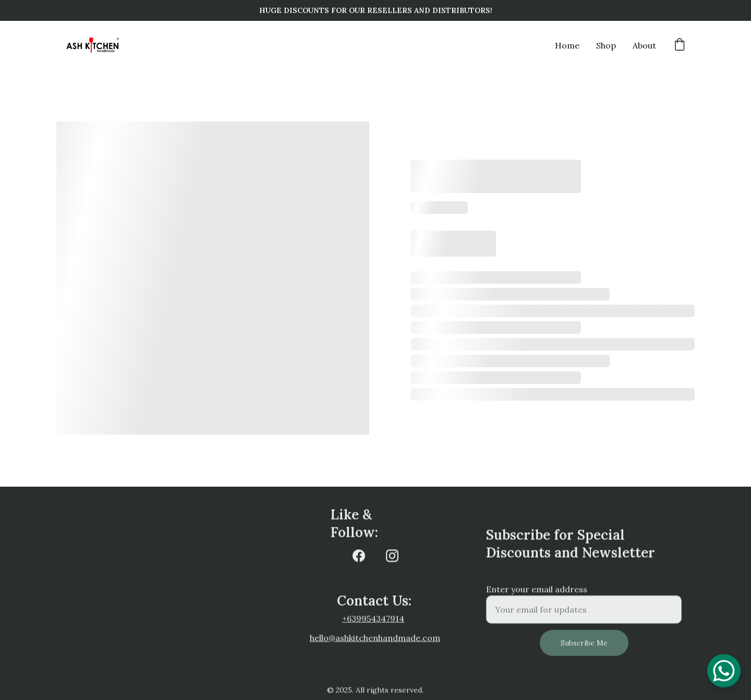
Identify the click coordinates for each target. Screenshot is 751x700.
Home (567, 45)
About (644, 45)
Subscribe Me (584, 647)
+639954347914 (373, 619)
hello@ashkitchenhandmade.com (375, 638)
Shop (606, 45)
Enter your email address (537, 594)
